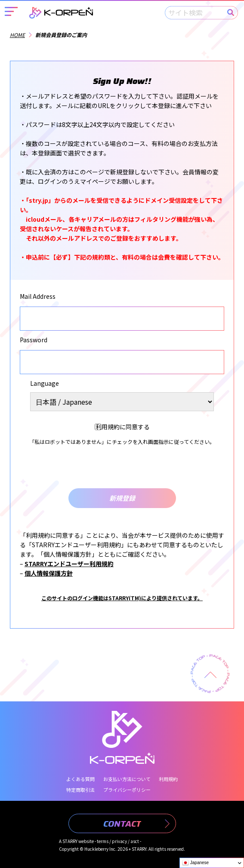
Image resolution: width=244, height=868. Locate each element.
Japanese (195, 863)
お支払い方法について (127, 779)
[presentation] (122, 467)
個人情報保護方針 (49, 573)
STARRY (70, 841)
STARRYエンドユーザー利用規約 (69, 564)
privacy (119, 841)
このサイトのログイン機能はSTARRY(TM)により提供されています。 (122, 598)
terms (103, 841)
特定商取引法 (80, 790)
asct (135, 841)
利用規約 (168, 779)
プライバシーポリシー (127, 790)
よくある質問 (80, 779)
